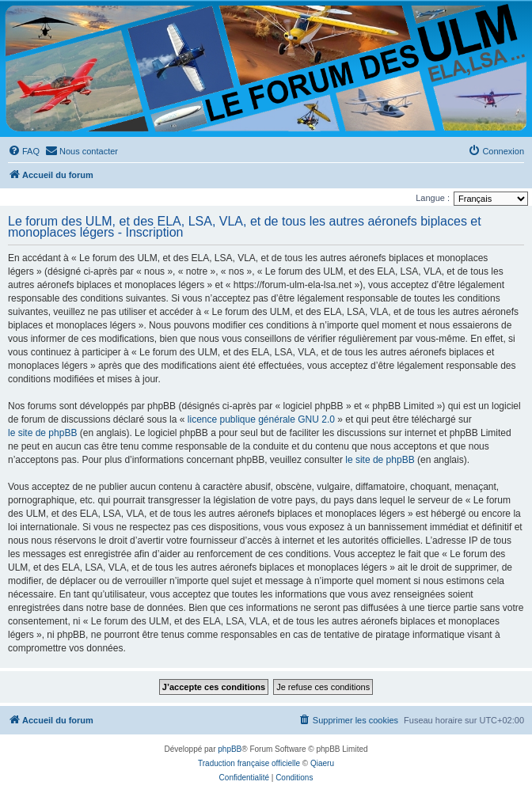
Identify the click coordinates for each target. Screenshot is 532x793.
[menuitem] (24, 151)
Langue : (433, 198)
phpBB (230, 749)
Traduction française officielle (249, 763)
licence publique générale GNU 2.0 (261, 419)
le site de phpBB (42, 433)
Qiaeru (322, 763)
